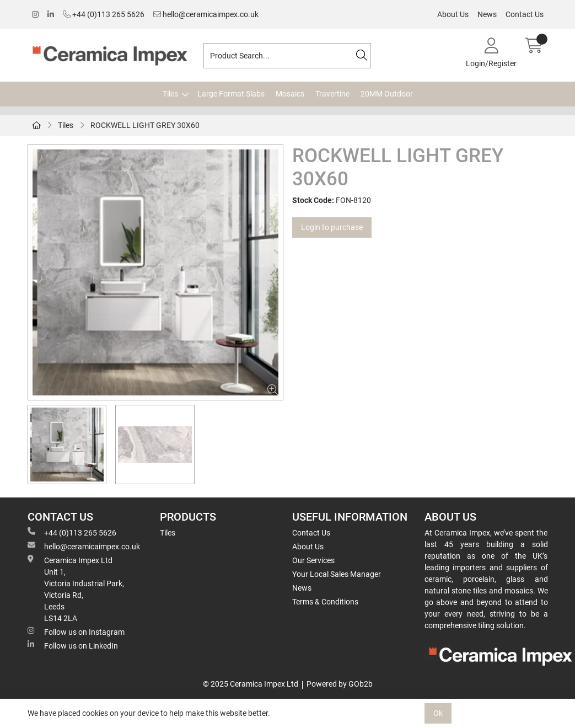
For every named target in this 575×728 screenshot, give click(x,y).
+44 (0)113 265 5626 (104, 14)
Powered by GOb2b (340, 684)
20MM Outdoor (387, 94)
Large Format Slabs (231, 94)
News (487, 14)
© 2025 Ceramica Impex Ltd (251, 684)
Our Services (313, 560)
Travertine (332, 94)
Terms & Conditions (325, 602)
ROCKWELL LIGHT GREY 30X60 (145, 125)
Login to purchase (332, 227)
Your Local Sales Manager (337, 574)
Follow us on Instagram (76, 631)
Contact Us (525, 14)
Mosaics (290, 94)
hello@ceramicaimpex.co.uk (206, 14)
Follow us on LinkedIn (73, 645)
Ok (438, 713)
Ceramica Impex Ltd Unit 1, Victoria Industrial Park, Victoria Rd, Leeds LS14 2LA (76, 589)
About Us (453, 14)
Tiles (170, 94)
